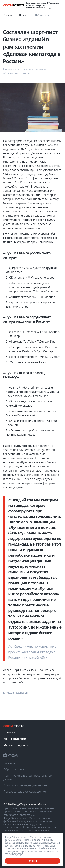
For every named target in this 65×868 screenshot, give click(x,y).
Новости (24, 15)
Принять (32, 861)
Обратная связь (14, 769)
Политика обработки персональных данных (28, 777)
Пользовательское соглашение (25, 792)
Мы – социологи (15, 739)
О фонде (9, 763)
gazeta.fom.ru (12, 815)
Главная (9, 15)
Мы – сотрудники (16, 745)
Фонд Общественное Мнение (30, 804)
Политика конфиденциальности (25, 785)
